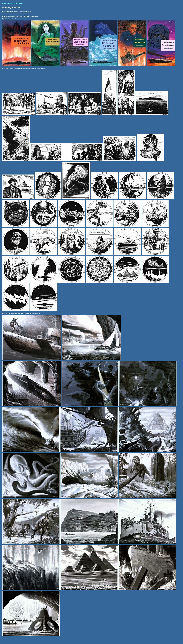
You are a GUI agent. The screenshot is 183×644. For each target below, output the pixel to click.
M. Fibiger (19, 3)
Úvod (4, 3)
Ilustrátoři (11, 3)
